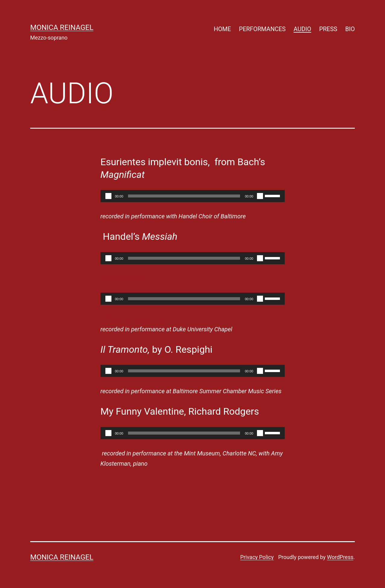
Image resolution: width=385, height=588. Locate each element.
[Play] (108, 196)
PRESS (328, 29)
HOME (222, 29)
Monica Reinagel (62, 27)
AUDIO (302, 29)
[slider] (184, 196)
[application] (193, 196)
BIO (350, 29)
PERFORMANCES (262, 29)
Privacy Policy (257, 557)
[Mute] (260, 196)
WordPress (340, 557)
